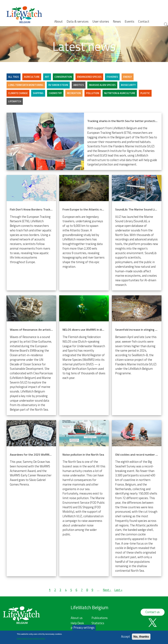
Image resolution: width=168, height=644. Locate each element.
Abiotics (79, 85)
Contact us (153, 612)
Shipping (38, 93)
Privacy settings (84, 627)
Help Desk (77, 623)
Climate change (18, 93)
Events (129, 21)
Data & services (78, 21)
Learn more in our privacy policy (31, 638)
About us (77, 618)
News (117, 21)
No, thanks (141, 637)
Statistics (98, 623)
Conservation (63, 77)
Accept (126, 637)
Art (47, 77)
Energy (128, 77)
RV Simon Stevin (58, 85)
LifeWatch (15, 101)
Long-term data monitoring (26, 85)
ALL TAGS (14, 77)
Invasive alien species (102, 85)
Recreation (74, 93)
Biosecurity (128, 85)
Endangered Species (89, 77)
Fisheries (112, 77)
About (58, 21)
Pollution (93, 93)
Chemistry (55, 93)
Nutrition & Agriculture (120, 93)
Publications (100, 618)
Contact (144, 21)
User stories (101, 21)
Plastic (145, 93)
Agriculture (32, 77)
